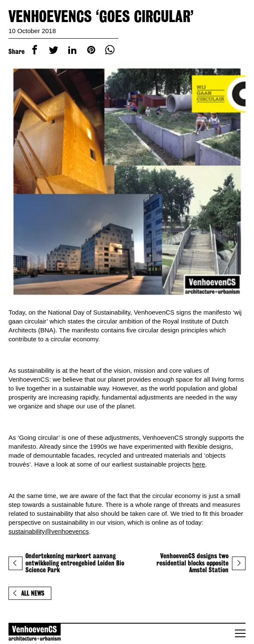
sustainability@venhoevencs (49, 529)
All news (28, 591)
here (199, 463)
